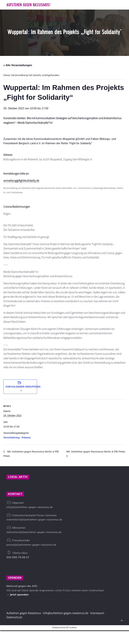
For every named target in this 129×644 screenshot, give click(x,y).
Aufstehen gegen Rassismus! (28, 5)
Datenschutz (14, 631)
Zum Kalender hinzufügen (23, 400)
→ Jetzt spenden (17, 608)
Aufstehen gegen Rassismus (24, 627)
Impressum (97, 627)
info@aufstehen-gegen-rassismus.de (66, 627)
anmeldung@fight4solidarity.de (23, 183)
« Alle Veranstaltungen (18, 65)
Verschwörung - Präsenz (17, 451)
